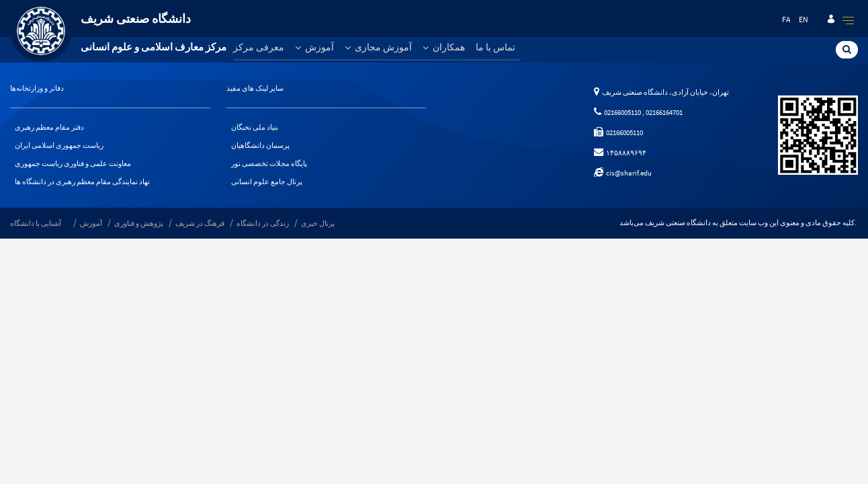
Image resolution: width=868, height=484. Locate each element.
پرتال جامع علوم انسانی (267, 182)
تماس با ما (495, 47)
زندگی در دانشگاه (263, 223)
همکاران (444, 47)
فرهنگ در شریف (200, 223)
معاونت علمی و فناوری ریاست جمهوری (73, 163)
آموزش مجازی (378, 47)
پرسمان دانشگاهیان (260, 145)
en (804, 19)
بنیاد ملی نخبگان (255, 127)
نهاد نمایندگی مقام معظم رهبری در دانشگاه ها (82, 182)
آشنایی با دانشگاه (36, 223)
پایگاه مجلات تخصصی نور (269, 163)
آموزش (314, 47)
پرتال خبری (318, 223)
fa (786, 19)
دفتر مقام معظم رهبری (49, 127)
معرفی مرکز (259, 47)
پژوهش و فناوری (139, 223)
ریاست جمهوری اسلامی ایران (59, 145)
